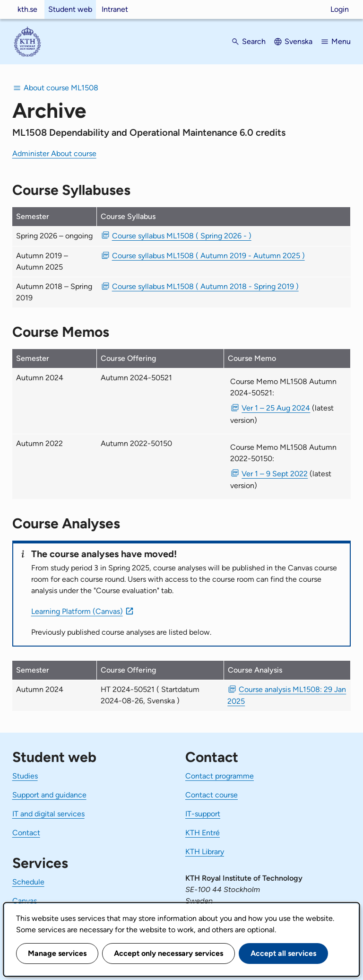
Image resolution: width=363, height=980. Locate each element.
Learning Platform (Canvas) (77, 611)
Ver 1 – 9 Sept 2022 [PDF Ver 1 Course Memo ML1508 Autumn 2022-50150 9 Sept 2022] (275, 474)
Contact (26, 833)
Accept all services (283, 953)
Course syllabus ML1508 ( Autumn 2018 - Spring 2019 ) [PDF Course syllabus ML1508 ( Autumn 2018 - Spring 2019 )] (205, 286)
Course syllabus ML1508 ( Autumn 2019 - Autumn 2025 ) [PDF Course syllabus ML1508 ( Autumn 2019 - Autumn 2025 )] (208, 256)
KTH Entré (203, 833)
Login (340, 9)
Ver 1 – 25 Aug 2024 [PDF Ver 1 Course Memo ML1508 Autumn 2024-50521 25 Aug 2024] (276, 408)
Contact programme (220, 776)
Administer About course (54, 153)
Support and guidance (49, 795)
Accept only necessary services (169, 953)
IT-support (203, 814)
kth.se (27, 9)
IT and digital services (48, 814)
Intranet (115, 9)
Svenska (298, 41)
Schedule (28, 882)
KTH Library (205, 852)
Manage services (57, 953)
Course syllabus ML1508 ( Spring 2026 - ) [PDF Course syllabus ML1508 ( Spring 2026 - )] (182, 236)
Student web (70, 9)
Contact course (212, 795)
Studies (25, 776)
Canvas (25, 901)
